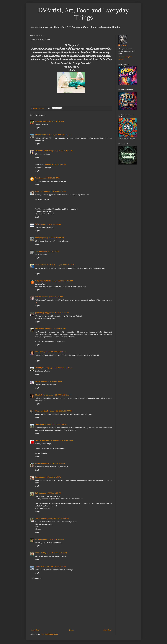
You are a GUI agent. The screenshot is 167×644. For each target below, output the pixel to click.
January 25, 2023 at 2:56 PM (58, 519)
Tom (37, 178)
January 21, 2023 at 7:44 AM (60, 135)
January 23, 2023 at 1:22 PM (51, 477)
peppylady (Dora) (42, 313)
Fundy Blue (40, 567)
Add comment (36, 578)
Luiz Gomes (40, 425)
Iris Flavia (39, 464)
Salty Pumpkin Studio (43, 281)
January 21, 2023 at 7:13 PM (59, 313)
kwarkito (39, 539)
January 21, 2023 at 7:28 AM (53, 121)
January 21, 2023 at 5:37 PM (52, 297)
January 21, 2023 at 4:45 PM (62, 281)
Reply (37, 128)
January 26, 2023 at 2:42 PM (56, 553)
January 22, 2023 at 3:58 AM (55, 352)
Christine (39, 121)
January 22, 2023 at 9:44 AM (56, 425)
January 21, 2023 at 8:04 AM (56, 164)
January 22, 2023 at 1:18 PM (63, 440)
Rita (37, 251)
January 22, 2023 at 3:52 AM (56, 329)
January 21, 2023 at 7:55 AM (63, 151)
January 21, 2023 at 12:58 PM (53, 238)
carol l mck (40, 192)
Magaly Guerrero (42, 395)
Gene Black (40, 352)
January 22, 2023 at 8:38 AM (52, 381)
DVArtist (124, 46)
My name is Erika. (42, 135)
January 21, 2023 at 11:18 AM (51, 224)
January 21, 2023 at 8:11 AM (49, 178)
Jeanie (38, 477)
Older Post (107, 630)
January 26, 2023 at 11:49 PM (55, 567)
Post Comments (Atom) (49, 634)
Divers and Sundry (42, 411)
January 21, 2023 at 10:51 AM (55, 192)
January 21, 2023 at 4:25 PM (65, 265)
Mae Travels (40, 329)
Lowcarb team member (44, 440)
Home (71, 630)
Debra (38, 224)
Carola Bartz (40, 553)
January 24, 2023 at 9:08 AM (50, 493)
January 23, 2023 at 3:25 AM (54, 464)
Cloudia (38, 297)
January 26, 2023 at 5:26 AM (53, 539)
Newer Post (35, 630)
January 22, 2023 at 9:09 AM (61, 411)
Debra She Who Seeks (44, 151)
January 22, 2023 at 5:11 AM (62, 368)
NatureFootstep (41, 519)
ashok (38, 381)
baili (37, 493)
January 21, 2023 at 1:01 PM (49, 251)
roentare (39, 238)
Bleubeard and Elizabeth (44, 265)
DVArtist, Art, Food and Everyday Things (83, 14)
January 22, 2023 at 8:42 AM (59, 395)
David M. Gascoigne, (43, 368)
